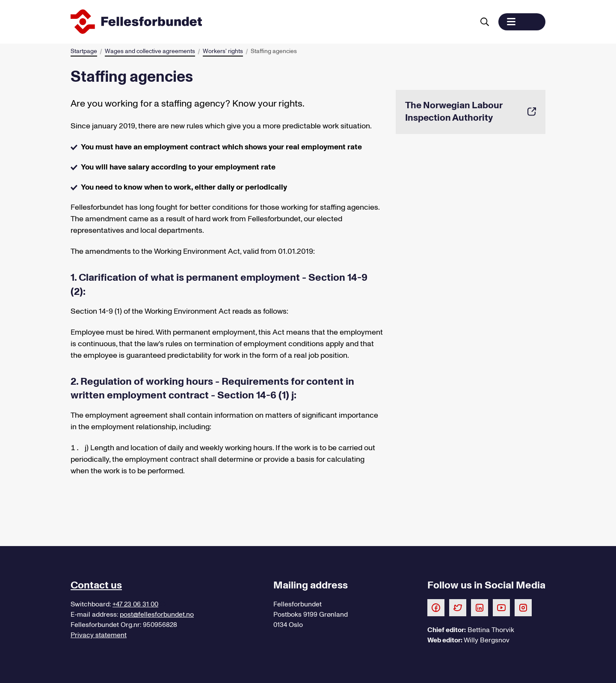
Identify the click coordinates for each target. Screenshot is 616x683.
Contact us (96, 585)
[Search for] (485, 22)
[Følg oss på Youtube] (501, 607)
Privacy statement (99, 635)
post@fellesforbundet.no (157, 615)
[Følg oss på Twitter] (458, 607)
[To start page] (271, 22)
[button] (522, 22)
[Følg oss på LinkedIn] (480, 607)
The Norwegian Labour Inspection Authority (471, 112)
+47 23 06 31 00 (135, 604)
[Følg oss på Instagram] (523, 607)
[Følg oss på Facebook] (436, 607)
